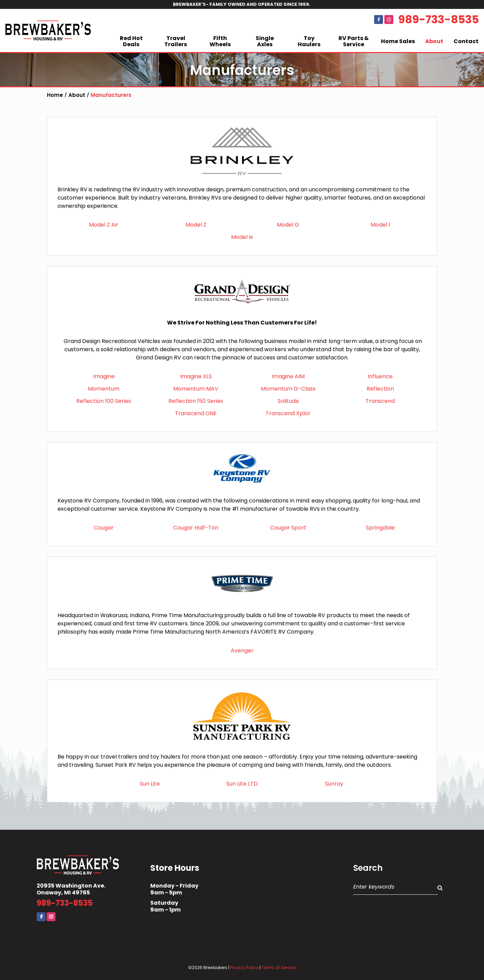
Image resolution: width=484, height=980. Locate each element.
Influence (380, 376)
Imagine (104, 376)
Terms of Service (279, 968)
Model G (288, 225)
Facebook (379, 20)
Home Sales (398, 41)
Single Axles (265, 41)
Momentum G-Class (288, 389)
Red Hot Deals (131, 41)
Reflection (380, 389)
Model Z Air (104, 225)
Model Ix (242, 237)
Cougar (104, 528)
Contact (466, 41)
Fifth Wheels (220, 41)
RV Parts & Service (354, 41)
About (434, 41)
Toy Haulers (309, 41)
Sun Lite (150, 784)
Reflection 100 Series (104, 401)
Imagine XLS (196, 376)
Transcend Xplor (288, 413)
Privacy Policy (244, 968)
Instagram (389, 20)
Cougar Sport (288, 528)
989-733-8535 (438, 20)
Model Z (196, 225)
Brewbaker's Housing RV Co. (48, 30)
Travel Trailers (176, 41)
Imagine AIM (288, 376)
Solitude (288, 401)
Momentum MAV (196, 389)
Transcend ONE (196, 413)
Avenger (242, 651)
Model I (380, 225)
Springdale (380, 528)
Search (368, 868)
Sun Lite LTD (242, 784)
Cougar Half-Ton (196, 528)
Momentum (104, 389)
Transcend (380, 401)
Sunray (334, 784)
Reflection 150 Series (196, 401)
